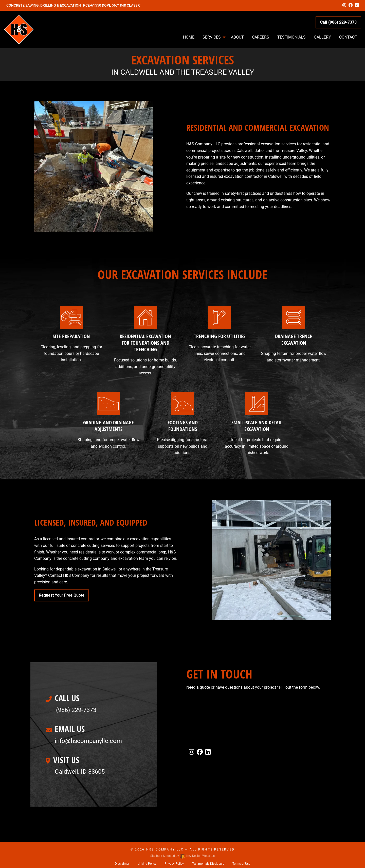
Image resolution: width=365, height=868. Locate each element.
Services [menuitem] (212, 37)
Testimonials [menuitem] (291, 37)
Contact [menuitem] (348, 37)
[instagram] (344, 5)
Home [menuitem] (189, 37)
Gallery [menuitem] (322, 37)
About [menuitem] (237, 37)
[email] (88, 741)
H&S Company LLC (165, 849)
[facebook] (351, 5)
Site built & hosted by (182, 856)
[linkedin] (357, 5)
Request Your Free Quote (62, 595)
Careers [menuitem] (261, 37)
